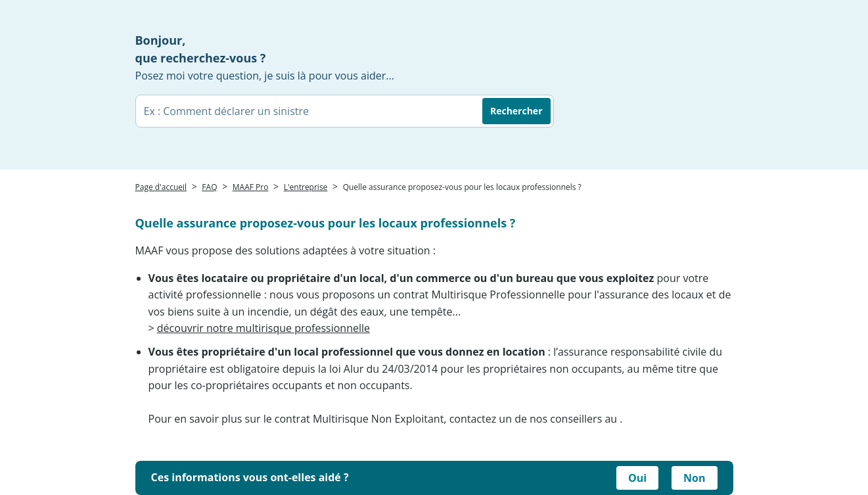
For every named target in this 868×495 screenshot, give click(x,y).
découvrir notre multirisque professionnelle (263, 328)
